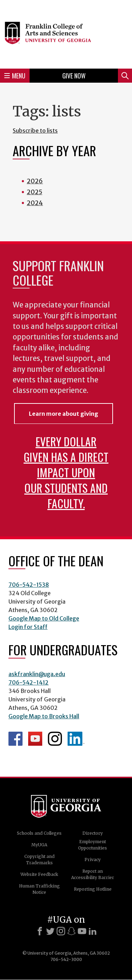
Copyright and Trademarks (39, 860)
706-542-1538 (29, 585)
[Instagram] (61, 931)
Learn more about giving (64, 414)
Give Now (74, 76)
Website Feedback (39, 874)
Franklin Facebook (15, 739)
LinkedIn (76, 739)
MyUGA (39, 845)
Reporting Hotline (93, 889)
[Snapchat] (71, 931)
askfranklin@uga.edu (37, 674)
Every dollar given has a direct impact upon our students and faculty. (66, 472)
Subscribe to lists (35, 131)
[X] (50, 931)
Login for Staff (28, 627)
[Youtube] (82, 931)
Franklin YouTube (35, 739)
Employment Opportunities (93, 845)
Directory (93, 833)
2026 (35, 181)
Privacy (93, 860)
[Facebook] (40, 931)
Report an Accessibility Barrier (93, 874)
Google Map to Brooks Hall (44, 716)
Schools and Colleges (39, 833)
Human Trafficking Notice (39, 889)
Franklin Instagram (55, 739)
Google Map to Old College (44, 618)
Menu (15, 76)
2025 (34, 192)
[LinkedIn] (93, 931)
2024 (35, 203)
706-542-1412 (29, 682)
